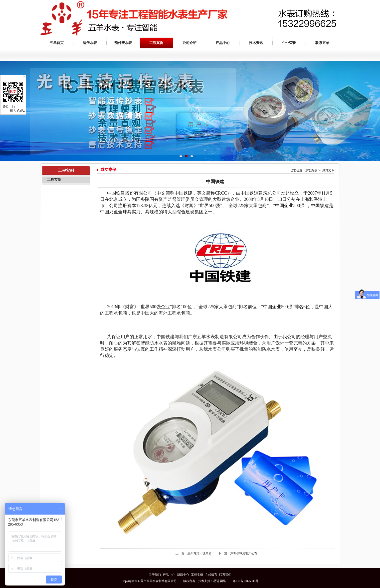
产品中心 (223, 43)
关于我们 (155, 575)
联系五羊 (322, 43)
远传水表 (90, 43)
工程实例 (54, 180)
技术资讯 (256, 43)
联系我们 (225, 575)
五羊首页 (57, 43)
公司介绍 (190, 43)
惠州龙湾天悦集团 (199, 553)
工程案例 (156, 43)
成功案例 (311, 170)
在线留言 (211, 575)
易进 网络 (220, 581)
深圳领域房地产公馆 (244, 553)
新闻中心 (183, 575)
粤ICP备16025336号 (246, 581)
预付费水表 (123, 43)
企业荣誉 (289, 43)
